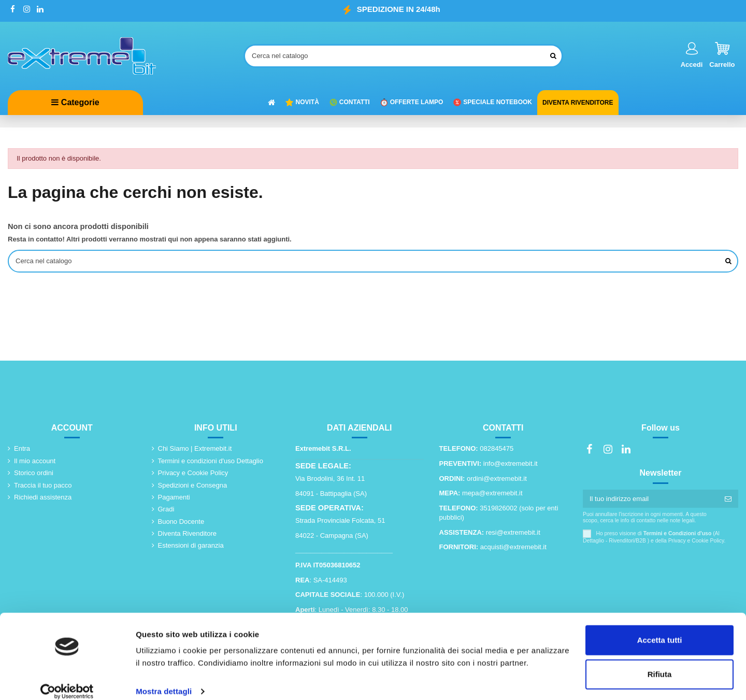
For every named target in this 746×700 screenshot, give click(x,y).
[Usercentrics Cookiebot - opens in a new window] (67, 680)
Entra (22, 449)
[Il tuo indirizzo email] (650, 500)
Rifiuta (660, 662)
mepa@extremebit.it (492, 494)
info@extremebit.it (511, 465)
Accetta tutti (660, 628)
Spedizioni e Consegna (193, 486)
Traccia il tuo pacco (43, 486)
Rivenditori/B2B (627, 542)
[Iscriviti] (728, 500)
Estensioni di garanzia (191, 546)
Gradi (166, 510)
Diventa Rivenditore (187, 534)
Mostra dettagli (164, 680)
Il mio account (35, 462)
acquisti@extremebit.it (513, 548)
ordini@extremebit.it (497, 480)
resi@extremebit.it (513, 533)
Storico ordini (34, 474)
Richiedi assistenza (43, 498)
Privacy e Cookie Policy (193, 474)
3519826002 (498, 509)
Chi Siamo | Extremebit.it (195, 449)
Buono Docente (181, 523)
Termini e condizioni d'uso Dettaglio (211, 462)
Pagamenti (174, 498)
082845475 (497, 449)
